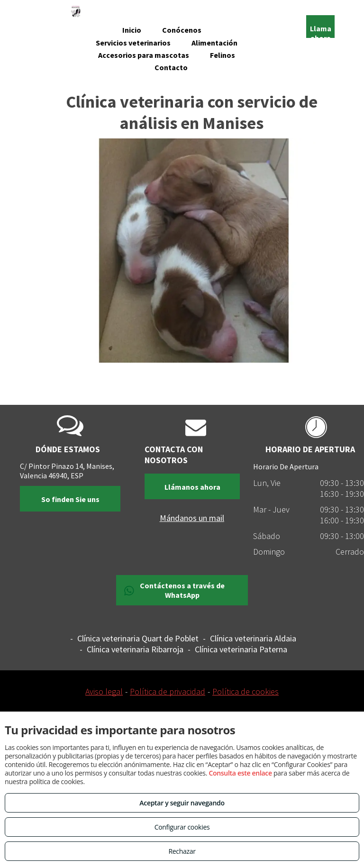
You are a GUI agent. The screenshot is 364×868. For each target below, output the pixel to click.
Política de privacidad (168, 691)
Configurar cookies (182, 827)
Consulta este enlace (240, 773)
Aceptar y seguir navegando (182, 803)
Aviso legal (104, 691)
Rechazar (182, 851)
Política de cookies (246, 691)
